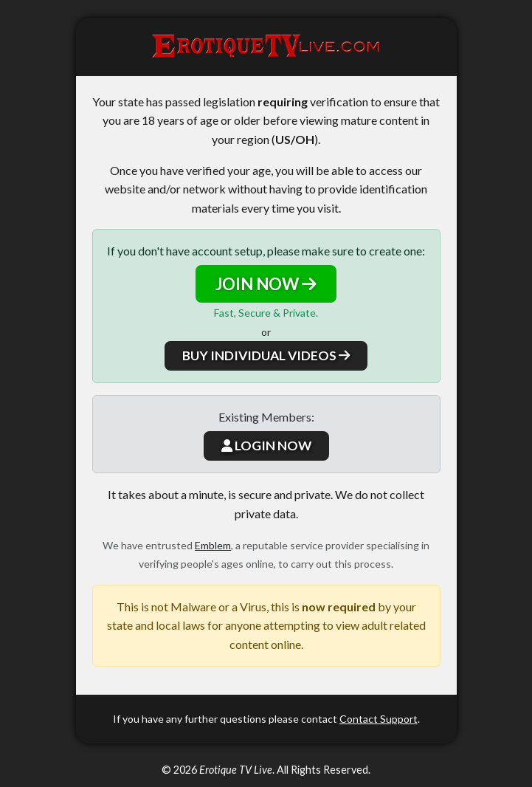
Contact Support (379, 719)
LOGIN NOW (266, 446)
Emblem (213, 545)
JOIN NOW (266, 284)
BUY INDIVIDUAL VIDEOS (266, 355)
